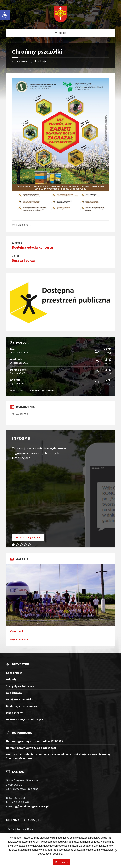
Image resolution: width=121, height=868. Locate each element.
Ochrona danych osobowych (25, 719)
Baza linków (14, 673)
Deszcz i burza (23, 260)
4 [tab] (26, 545)
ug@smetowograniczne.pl (31, 806)
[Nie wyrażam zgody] (116, 850)
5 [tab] (30, 545)
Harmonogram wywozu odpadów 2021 (31, 748)
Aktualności (40, 61)
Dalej (15, 256)
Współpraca (14, 693)
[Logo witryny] (61, 15)
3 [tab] (22, 545)
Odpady (11, 679)
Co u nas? (17, 631)
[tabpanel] (60, 489)
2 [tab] (18, 545)
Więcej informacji (73, 854)
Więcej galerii (19, 639)
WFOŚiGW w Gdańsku (20, 699)
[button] (5, 15)
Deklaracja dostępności (22, 706)
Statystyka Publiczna (20, 686)
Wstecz (17, 243)
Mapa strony (14, 713)
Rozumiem (62, 862)
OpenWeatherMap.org (42, 390)
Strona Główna (21, 61)
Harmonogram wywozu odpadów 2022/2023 (34, 741)
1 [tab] (14, 545)
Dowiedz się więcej (30, 538)
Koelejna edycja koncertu (33, 247)
